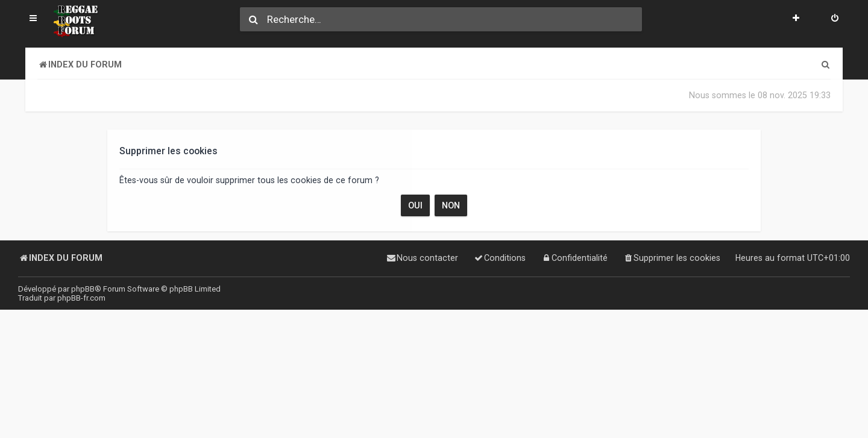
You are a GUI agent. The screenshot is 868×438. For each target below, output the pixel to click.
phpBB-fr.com (81, 298)
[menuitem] (835, 19)
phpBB (83, 289)
